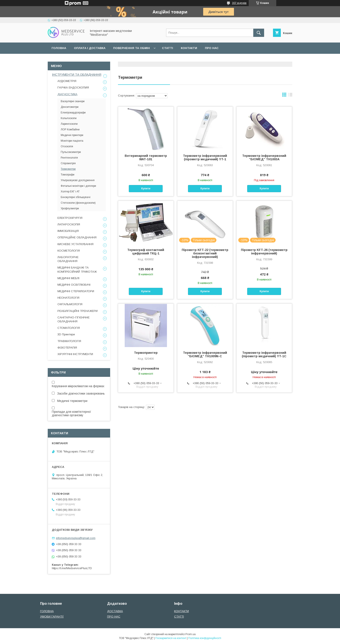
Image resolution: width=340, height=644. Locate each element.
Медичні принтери (72, 135)
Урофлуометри (70, 208)
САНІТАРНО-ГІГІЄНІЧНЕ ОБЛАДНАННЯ (74, 319)
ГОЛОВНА (59, 48)
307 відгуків (239, 3)
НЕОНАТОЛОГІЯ (68, 298)
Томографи (68, 175)
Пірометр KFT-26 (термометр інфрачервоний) (264, 252)
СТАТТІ (168, 48)
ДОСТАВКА (115, 611)
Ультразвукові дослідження (78, 180)
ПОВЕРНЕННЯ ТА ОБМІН (132, 48)
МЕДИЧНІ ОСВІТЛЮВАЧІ (74, 285)
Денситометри (70, 107)
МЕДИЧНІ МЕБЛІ (68, 278)
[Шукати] (259, 33)
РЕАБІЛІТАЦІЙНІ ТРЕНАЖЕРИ (78, 311)
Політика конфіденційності (205, 638)
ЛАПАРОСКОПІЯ (69, 224)
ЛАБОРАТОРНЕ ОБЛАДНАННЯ (68, 259)
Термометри (68, 169)
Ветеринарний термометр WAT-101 (146, 157)
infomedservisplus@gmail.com (76, 538)
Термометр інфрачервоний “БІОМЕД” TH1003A (264, 157)
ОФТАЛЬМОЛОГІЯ (70, 304)
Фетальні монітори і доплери (78, 186)
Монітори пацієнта (72, 141)
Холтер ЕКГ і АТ (70, 192)
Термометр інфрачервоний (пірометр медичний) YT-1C (264, 354)
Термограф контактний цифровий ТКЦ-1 (146, 252)
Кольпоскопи (69, 118)
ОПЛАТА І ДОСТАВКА (90, 48)
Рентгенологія (69, 158)
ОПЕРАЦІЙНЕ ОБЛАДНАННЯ (77, 237)
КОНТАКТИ (189, 48)
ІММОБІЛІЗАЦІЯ (68, 231)
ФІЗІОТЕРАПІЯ (67, 348)
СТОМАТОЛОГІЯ (69, 328)
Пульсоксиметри (71, 152)
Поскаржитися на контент (171, 638)
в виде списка (290, 96)
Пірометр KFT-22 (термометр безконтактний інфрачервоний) (205, 253)
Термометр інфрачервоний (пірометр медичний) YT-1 (205, 157)
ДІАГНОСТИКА (67, 94)
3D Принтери (66, 334)
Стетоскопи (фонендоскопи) (78, 203)
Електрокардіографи (73, 113)
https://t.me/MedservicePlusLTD (72, 568)
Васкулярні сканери (73, 101)
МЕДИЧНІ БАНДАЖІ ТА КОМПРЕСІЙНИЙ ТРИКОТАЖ (77, 270)
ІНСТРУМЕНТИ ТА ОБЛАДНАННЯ (77, 75)
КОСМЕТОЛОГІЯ (69, 251)
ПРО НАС (212, 48)
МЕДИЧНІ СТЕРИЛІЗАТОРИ (76, 291)
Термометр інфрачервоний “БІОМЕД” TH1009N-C (205, 354)
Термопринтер (146, 353)
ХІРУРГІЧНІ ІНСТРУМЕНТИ (75, 354)
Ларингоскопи (69, 124)
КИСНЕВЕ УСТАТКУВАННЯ (75, 244)
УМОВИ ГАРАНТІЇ (52, 617)
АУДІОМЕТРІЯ (67, 81)
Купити (146, 188)
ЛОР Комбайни (70, 129)
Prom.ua (190, 634)
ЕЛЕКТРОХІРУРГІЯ (70, 218)
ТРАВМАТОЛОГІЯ (69, 341)
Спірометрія (68, 163)
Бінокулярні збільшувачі (76, 197)
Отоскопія (67, 146)
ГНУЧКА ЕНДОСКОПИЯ (73, 88)
